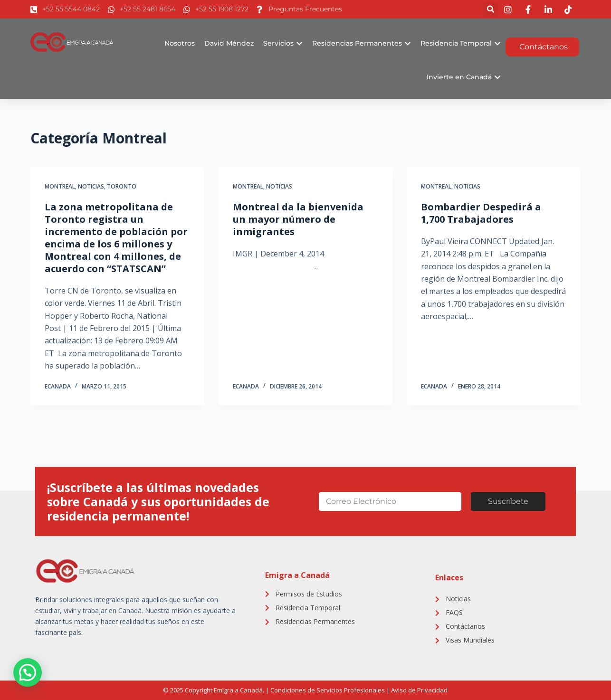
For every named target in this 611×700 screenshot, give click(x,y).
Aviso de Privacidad (419, 690)
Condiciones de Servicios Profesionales (328, 690)
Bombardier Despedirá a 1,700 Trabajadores (481, 213)
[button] (491, 9)
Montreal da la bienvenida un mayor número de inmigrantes (298, 219)
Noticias (91, 186)
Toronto (122, 186)
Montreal (60, 186)
